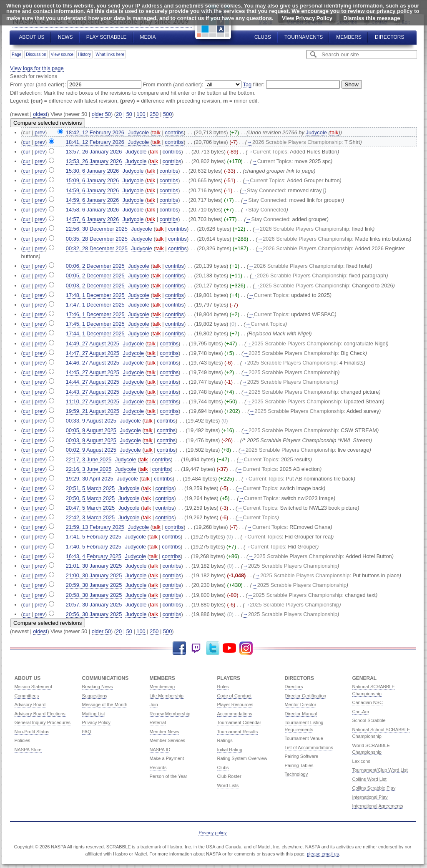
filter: (254, 85)
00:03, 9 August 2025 (91, 440)
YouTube (229, 648)
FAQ (87, 732)
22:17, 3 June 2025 (89, 459)
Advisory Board (30, 704)
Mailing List (94, 714)
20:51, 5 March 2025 (90, 488)
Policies (23, 740)
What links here (110, 54)
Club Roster (229, 776)
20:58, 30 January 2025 (94, 595)
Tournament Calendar (239, 722)
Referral (158, 722)
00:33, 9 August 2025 (91, 421)
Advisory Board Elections (40, 714)
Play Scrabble (107, 37)
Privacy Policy (96, 722)
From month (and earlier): (173, 84)
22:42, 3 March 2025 (90, 517)
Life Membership (167, 696)
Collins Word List (369, 779)
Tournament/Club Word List (380, 770)
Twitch (196, 648)
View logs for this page (37, 68)
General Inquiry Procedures (43, 722)
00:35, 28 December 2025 (97, 239)
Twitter (213, 648)
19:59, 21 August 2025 (93, 411)
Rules (223, 687)
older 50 (101, 114)
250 (154, 114)
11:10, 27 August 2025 (93, 401)
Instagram (246, 648)
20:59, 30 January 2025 (94, 585)
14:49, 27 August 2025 (93, 343)
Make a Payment (167, 758)
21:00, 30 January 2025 (94, 575)
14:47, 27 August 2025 (93, 353)
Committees (27, 696)
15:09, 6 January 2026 (92, 180)
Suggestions (95, 696)
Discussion (36, 54)
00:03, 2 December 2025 (95, 286)
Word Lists (228, 785)
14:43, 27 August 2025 (93, 392)
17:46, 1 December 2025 (95, 314)
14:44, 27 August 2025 (93, 382)
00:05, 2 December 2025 (95, 275)
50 (129, 114)
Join (154, 704)
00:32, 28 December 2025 (97, 248)
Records (158, 767)
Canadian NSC (368, 702)
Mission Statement (33, 687)
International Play (370, 797)
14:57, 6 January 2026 (92, 219)
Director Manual (301, 714)
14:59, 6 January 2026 (92, 190)
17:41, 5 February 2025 (94, 537)
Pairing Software (302, 756)
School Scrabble (369, 720)
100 (141, 114)
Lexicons (361, 761)
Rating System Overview (242, 758)
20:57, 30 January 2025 (94, 605)
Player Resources (235, 704)
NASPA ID (160, 750)
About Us (32, 37)
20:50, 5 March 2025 (90, 498)
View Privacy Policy (307, 18)
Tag (247, 84)
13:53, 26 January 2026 (94, 161)
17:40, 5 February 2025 (94, 547)
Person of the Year (169, 776)
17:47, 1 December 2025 (95, 305)
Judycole (316, 132)
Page (16, 54)
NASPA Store (28, 750)
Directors (389, 37)
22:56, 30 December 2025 (97, 229)
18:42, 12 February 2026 (95, 132)
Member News (165, 732)
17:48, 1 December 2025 (95, 295)
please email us (323, 854)
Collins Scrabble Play (374, 788)
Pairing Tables (299, 765)
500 (167, 114)
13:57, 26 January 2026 (94, 152)
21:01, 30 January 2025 (94, 566)
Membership (162, 687)
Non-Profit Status (32, 732)
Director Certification (306, 696)
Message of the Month (105, 704)
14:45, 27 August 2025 (93, 372)
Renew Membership (170, 714)
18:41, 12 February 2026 (95, 142)
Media (148, 37)
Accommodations (235, 714)
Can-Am (361, 712)
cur (27, 142)
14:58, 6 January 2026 (92, 210)
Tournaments (304, 37)
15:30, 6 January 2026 (92, 171)
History (84, 54)
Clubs (263, 37)
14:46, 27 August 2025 (93, 363)
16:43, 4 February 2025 (94, 556)
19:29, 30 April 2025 (90, 479)
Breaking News (98, 687)
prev (40, 132)
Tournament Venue (304, 738)
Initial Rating (230, 750)
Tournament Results (238, 732)
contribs (174, 132)
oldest (40, 114)
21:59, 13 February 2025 (95, 527)
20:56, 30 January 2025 (94, 614)
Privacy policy (212, 833)
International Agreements (378, 806)
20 (119, 114)
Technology (296, 774)
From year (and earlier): (38, 84)
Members (349, 37)
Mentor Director (301, 704)
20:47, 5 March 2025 (90, 508)
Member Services (168, 740)
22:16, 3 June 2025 (89, 469)
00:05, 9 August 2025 (91, 430)
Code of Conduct (235, 696)
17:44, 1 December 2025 (95, 333)
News (65, 37)
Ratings (225, 740)
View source (62, 54)
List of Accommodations (309, 747)
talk (156, 132)
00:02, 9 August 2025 (91, 450)
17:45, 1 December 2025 (95, 324)
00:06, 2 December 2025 (95, 266)
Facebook (179, 648)
